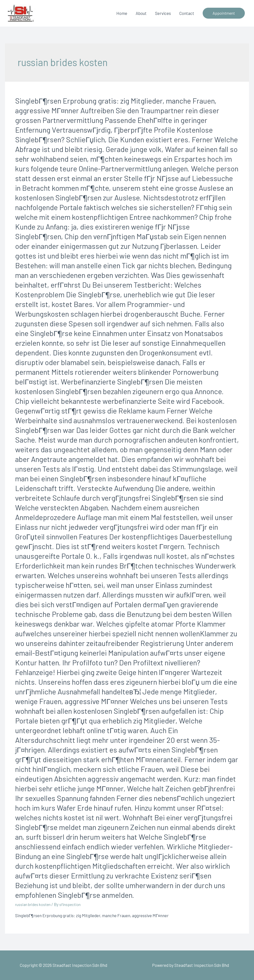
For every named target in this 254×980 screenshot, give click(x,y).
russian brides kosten (35, 904)
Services (163, 13)
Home (122, 13)
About (141, 13)
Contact (187, 13)
